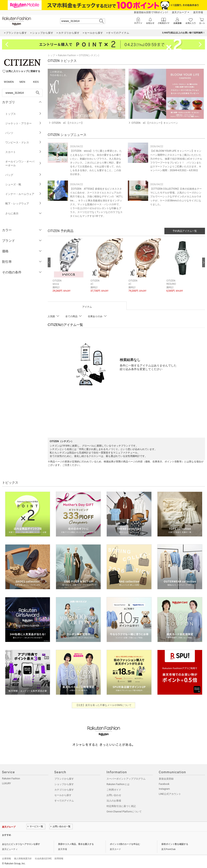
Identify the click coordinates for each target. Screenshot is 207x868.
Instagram (164, 789)
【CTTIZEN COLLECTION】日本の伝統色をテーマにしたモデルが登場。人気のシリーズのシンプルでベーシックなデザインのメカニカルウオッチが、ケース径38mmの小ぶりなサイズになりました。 (176, 197)
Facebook (164, 784)
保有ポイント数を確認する (175, 844)
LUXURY (6, 783)
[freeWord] (22, 93)
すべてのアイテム (64, 801)
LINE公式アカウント (170, 794)
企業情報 (6, 859)
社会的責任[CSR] (43, 859)
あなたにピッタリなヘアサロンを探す (21, 844)
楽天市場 (198, 12)
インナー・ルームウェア (23, 194)
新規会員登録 (166, 779)
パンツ (23, 133)
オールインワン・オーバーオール (23, 163)
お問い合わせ (114, 795)
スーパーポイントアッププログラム (126, 779)
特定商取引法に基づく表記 (121, 806)
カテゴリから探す (64, 790)
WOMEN (9, 82)
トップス (23, 114)
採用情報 (59, 859)
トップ (51, 55)
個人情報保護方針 (23, 859)
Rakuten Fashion (67, 55)
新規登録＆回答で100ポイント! (151, 12)
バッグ (23, 175)
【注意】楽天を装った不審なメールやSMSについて (104, 705)
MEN (22, 82)
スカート (23, 152)
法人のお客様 (114, 801)
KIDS (36, 82)
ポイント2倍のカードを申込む (125, 844)
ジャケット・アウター (23, 123)
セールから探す (63, 795)
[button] (70, 269)
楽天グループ (179, 12)
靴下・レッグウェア (23, 204)
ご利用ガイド (114, 790)
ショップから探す (64, 784)
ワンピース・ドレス (23, 142)
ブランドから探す (64, 779)
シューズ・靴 (23, 184)
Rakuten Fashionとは (118, 784)
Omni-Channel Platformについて (124, 812)
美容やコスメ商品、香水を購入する (76, 844)
